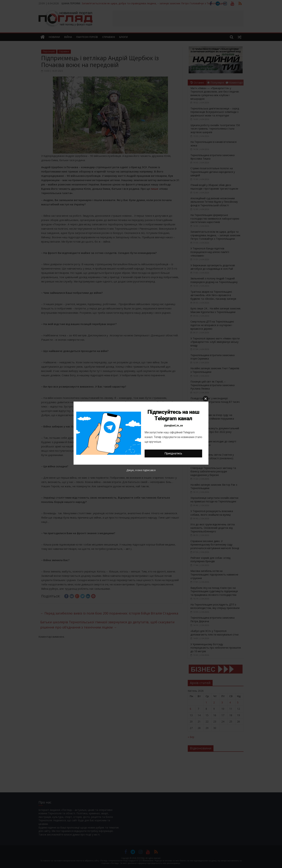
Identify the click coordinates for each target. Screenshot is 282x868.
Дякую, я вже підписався (141, 470)
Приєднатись (173, 453)
